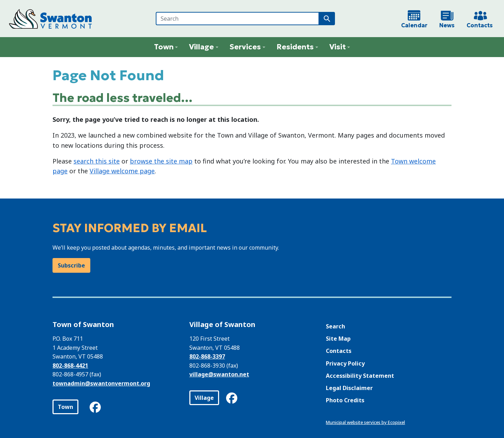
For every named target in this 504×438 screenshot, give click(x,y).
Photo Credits (345, 400)
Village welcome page (122, 171)
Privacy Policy (345, 363)
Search (335, 326)
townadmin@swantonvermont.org (101, 383)
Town (65, 407)
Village (204, 398)
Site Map (338, 339)
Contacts (339, 351)
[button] (166, 47)
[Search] (237, 19)
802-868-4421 (70, 366)
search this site (97, 161)
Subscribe (71, 265)
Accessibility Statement (360, 376)
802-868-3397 (207, 356)
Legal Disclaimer (349, 388)
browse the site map (161, 161)
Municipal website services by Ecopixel (365, 422)
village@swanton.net (219, 374)
